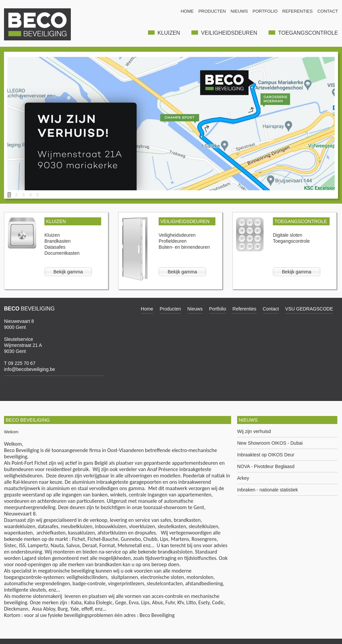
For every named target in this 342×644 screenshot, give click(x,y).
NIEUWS (239, 11)
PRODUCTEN (212, 11)
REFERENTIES (297, 11)
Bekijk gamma (68, 272)
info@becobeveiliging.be (30, 369)
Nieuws (195, 309)
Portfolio (218, 309)
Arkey (243, 478)
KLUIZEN (164, 33)
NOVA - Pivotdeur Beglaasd (266, 467)
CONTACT (328, 11)
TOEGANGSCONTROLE (303, 33)
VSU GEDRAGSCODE (309, 309)
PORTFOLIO (265, 11)
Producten (170, 309)
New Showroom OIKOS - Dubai (270, 443)
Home (147, 309)
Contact (271, 309)
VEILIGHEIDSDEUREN (224, 33)
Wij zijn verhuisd (254, 432)
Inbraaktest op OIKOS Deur (266, 455)
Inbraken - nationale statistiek (268, 490)
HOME (187, 11)
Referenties (244, 309)
